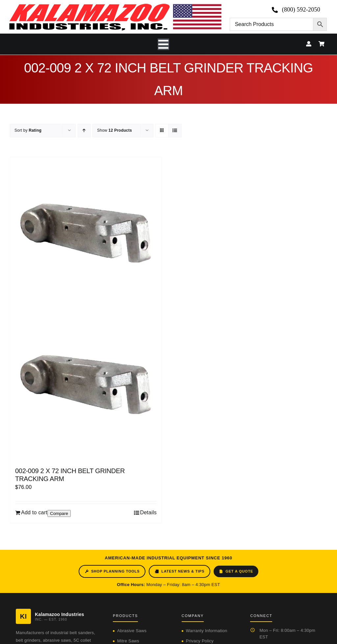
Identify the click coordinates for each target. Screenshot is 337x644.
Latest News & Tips (180, 571)
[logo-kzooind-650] (115, 6)
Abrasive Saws (132, 631)
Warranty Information (207, 631)
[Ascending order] (84, 131)
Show (115, 130)
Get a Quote (236, 571)
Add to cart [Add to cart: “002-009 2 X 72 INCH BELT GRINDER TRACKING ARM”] (34, 512)
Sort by (28, 130)
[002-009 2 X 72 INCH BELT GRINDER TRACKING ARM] (86, 309)
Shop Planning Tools (112, 571)
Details (148, 512)
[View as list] (175, 131)
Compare (59, 513)
